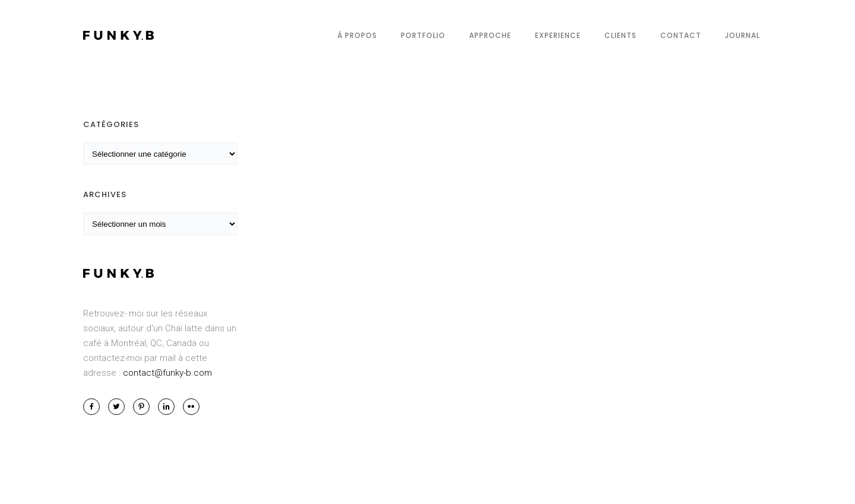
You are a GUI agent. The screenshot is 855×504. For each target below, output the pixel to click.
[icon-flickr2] (191, 407)
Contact (681, 35)
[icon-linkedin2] (169, 407)
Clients (620, 35)
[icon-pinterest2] (144, 407)
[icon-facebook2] (94, 407)
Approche (490, 35)
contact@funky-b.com (167, 373)
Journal (742, 35)
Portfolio (423, 35)
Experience (558, 35)
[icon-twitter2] (119, 407)
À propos (357, 35)
